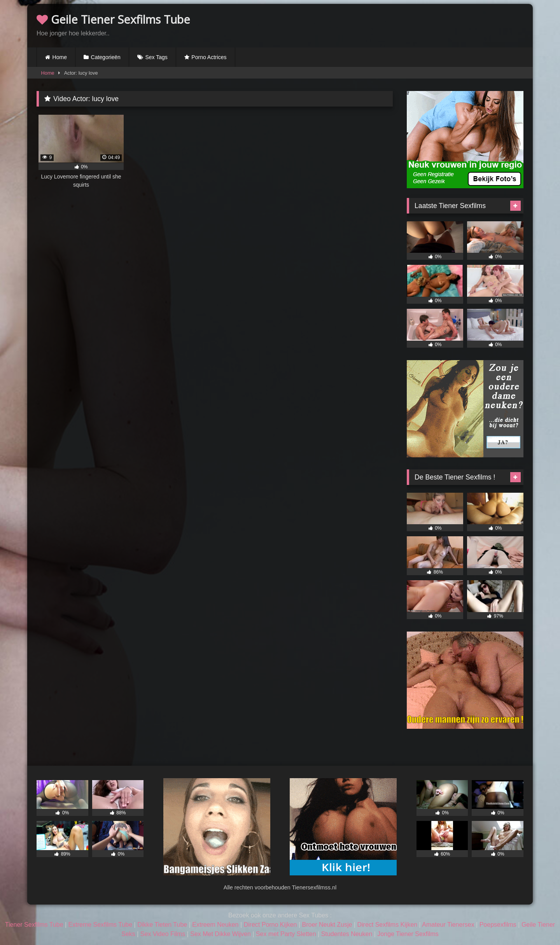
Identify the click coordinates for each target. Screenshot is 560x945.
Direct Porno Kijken (270, 925)
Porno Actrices (209, 57)
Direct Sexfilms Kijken (387, 925)
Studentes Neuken (347, 934)
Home (60, 57)
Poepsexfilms (498, 925)
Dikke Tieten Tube (162, 925)
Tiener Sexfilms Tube (34, 925)
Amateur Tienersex (448, 925)
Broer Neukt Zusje (327, 925)
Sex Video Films (163, 934)
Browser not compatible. (432, 24)
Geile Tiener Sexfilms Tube (113, 19)
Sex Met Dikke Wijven (220, 934)
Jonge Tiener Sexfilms (408, 934)
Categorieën (106, 57)
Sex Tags (156, 57)
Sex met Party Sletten (286, 934)
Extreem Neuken (215, 925)
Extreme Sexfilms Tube (101, 925)
